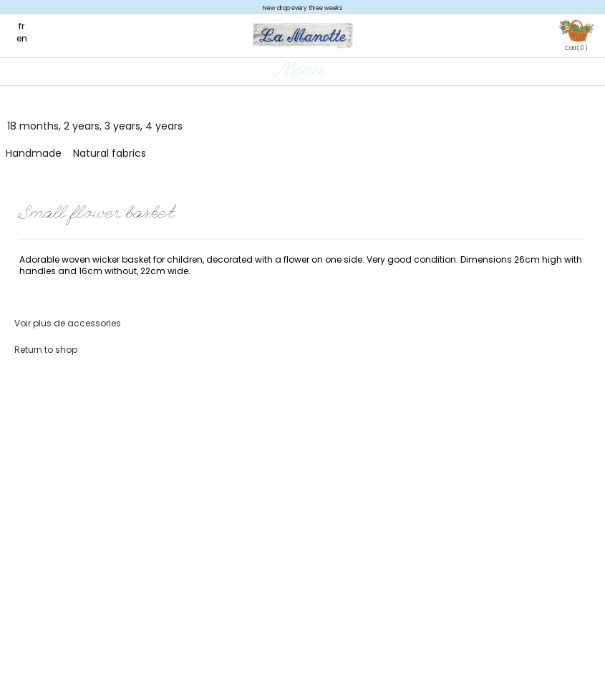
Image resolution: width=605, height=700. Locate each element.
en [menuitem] (22, 38)
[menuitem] (29, 26)
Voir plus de (68, 323)
